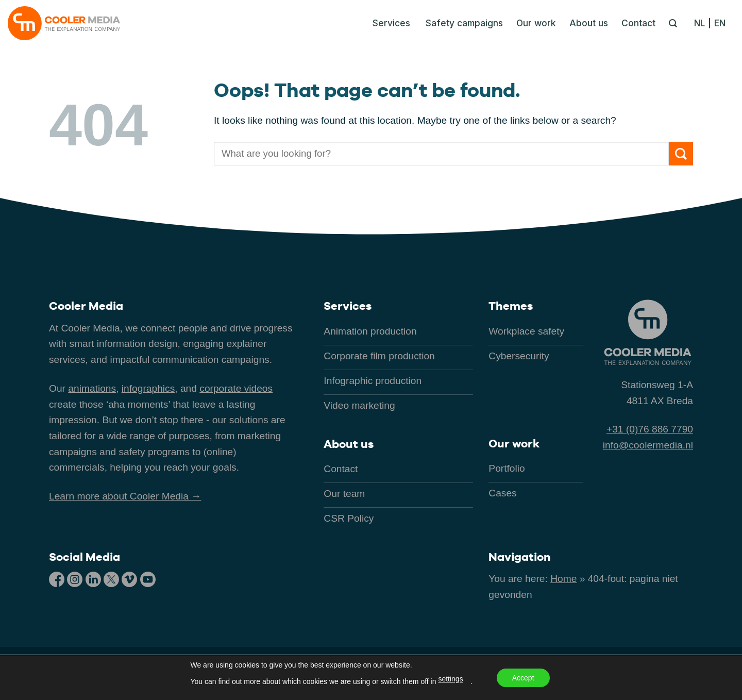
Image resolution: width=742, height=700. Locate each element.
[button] (389, 23)
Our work (536, 23)
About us (589, 23)
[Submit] (681, 154)
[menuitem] (702, 23)
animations (92, 388)
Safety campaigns (464, 23)
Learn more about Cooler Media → (125, 496)
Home (563, 579)
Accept (523, 678)
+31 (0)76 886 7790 (650, 429)
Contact (638, 23)
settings (450, 679)
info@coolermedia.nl (648, 445)
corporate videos (236, 388)
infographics (148, 388)
